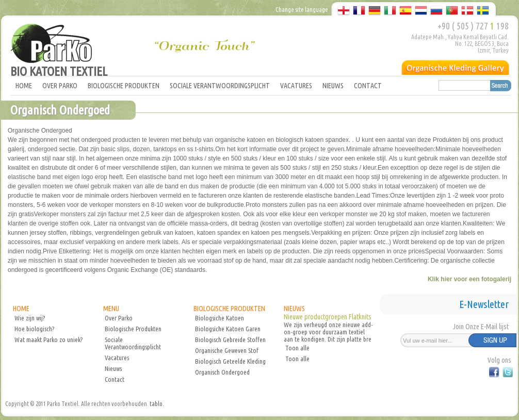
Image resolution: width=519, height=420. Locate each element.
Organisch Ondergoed (222, 372)
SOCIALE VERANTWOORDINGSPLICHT (220, 86)
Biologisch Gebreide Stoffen (230, 340)
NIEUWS (333, 86)
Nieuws (113, 368)
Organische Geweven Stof (227, 350)
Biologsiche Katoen (220, 318)
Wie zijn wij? (30, 318)
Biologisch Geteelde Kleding (230, 361)
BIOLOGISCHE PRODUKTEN (124, 86)
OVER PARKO (60, 86)
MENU (111, 309)
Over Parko (119, 318)
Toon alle (297, 348)
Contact (115, 379)
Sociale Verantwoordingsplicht (133, 343)
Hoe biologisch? (34, 329)
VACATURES (296, 86)
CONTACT (368, 86)
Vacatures (117, 358)
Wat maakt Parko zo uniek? (48, 340)
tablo (156, 404)
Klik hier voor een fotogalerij (469, 279)
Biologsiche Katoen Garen (228, 329)
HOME (24, 86)
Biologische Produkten (133, 329)
